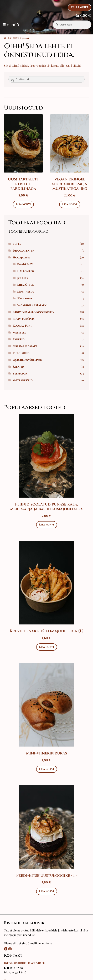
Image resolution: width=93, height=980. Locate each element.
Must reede (26, 292)
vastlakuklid (23, 380)
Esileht (13, 38)
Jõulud (22, 278)
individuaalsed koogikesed (33, 312)
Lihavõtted (26, 285)
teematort (21, 374)
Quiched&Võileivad (27, 360)
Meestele (19, 333)
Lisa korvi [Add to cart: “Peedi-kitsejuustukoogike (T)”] (47, 891)
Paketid (19, 339)
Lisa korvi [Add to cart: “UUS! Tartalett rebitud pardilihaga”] (23, 204)
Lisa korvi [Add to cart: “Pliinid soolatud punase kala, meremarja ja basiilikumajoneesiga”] (47, 525)
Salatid (18, 367)
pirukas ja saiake (25, 346)
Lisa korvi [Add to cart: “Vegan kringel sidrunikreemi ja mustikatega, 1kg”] (70, 204)
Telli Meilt (80, 7)
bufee (17, 244)
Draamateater (24, 251)
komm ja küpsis (24, 319)
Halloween (26, 271)
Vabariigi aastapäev (32, 305)
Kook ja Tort (22, 326)
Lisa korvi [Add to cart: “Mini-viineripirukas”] (47, 769)
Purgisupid (21, 353)
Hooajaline (21, 258)
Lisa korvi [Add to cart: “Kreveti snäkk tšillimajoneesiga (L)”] (47, 647)
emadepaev (25, 264)
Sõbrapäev (25, 299)
